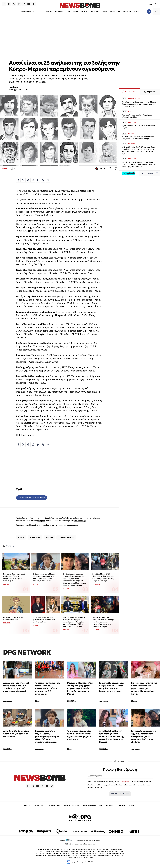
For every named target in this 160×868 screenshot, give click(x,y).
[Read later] (116, 169)
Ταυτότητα (27, 805)
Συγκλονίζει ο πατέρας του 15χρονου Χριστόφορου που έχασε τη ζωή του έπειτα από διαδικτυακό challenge (143, 736)
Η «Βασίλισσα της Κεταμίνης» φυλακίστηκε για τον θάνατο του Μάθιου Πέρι (44, 620)
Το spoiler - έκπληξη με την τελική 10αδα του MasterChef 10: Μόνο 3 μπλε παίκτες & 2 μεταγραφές (48, 688)
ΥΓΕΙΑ (68, 12)
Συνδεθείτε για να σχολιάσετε (31, 498)
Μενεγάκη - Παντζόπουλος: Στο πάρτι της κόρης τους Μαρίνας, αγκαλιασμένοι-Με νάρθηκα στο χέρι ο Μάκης (80, 688)
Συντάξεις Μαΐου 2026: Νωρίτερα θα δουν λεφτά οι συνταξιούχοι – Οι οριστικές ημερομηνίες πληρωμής (103, 577)
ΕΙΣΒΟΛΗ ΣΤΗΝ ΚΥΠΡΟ (66, 537)
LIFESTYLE (95, 12)
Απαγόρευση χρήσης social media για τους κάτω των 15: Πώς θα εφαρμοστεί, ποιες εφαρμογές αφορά (16, 687)
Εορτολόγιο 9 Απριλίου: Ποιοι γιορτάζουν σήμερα (14, 618)
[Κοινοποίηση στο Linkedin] (38, 180)
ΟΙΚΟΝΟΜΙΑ (59, 12)
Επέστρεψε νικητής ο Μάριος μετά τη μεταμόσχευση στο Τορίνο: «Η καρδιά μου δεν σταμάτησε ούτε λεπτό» (44, 577)
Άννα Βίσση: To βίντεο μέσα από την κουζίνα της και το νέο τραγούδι (16, 734)
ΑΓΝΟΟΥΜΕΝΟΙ (35, 537)
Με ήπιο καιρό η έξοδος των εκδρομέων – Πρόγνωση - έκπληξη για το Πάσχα (138, 137)
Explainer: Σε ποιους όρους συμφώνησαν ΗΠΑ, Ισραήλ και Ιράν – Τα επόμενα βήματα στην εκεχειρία (112, 687)
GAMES (136, 12)
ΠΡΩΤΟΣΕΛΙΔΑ (115, 12)
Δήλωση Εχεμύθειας (54, 805)
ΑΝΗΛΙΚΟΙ (49, 537)
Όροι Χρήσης (39, 805)
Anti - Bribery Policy (106, 805)
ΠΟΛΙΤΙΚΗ (49, 12)
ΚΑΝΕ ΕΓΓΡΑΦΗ (120, 794)
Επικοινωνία (121, 805)
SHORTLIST (127, 12)
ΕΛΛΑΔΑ (40, 12)
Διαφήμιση (132, 805)
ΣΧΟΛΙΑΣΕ (100, 169)
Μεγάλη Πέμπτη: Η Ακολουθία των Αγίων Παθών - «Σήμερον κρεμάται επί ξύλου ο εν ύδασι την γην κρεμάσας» (139, 164)
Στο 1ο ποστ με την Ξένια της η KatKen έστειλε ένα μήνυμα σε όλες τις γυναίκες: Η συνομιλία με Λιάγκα (144, 688)
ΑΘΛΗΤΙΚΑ (85, 12)
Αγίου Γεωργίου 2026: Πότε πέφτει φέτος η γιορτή (139, 127)
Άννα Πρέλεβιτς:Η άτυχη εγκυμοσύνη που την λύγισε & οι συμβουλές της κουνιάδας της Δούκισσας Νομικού (111, 736)
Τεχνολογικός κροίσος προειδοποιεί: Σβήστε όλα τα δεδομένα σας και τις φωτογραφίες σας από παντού (139, 104)
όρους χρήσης (125, 782)
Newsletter (34, 525)
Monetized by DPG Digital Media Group (87, 840)
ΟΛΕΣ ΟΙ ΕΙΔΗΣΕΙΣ (27, 12)
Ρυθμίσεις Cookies (90, 805)
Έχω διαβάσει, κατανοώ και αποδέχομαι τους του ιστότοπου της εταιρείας (120, 782)
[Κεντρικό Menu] (156, 11)
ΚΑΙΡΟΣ (104, 12)
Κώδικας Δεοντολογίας (72, 805)
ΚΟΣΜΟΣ (75, 12)
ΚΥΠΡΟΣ (5, 169)
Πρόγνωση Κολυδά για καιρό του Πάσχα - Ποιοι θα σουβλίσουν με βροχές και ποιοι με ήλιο (14, 577)
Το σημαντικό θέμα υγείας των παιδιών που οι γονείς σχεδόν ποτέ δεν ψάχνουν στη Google (79, 735)
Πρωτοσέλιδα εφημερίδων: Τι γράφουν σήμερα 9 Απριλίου (137, 116)
